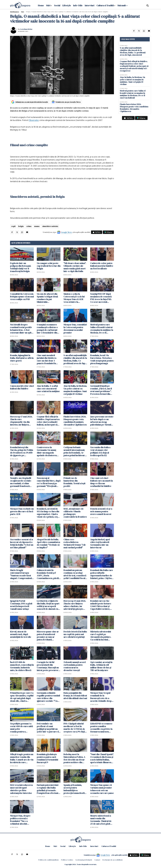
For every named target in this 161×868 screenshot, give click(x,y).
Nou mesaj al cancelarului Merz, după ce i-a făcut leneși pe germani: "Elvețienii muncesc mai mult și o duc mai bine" (49, 482)
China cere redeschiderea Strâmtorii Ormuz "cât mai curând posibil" (75, 543)
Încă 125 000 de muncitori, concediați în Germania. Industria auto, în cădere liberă (22, 666)
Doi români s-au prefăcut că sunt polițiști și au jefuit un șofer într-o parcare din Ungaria (49, 728)
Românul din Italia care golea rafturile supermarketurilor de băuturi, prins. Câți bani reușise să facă (102, 574)
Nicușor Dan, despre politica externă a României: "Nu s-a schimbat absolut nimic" (20, 820)
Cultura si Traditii (105, 5)
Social (57, 5)
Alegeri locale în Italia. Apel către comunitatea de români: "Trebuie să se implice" (48, 543)
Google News (67, 232)
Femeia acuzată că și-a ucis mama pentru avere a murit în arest (101, 511)
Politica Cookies (67, 860)
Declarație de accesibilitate (113, 860)
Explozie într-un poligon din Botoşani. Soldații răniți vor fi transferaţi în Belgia (21, 267)
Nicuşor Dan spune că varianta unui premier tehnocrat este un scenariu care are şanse (102, 789)
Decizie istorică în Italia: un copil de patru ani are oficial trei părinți (75, 634)
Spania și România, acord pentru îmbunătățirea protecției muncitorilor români (75, 789)
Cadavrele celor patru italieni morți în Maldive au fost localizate (102, 266)
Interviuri (90, 5)
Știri (23, 12)
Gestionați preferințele (84, 860)
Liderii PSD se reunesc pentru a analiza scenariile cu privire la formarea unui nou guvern (101, 728)
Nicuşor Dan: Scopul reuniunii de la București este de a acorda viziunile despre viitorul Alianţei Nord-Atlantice (102, 697)
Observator (34, 120)
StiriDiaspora (14, 12)
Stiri (48, 5)
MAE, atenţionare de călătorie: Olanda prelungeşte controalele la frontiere (75, 513)
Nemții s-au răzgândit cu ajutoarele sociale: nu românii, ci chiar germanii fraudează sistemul (21, 482)
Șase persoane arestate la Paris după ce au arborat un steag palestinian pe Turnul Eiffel (102, 421)
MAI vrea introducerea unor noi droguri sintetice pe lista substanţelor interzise (21, 789)
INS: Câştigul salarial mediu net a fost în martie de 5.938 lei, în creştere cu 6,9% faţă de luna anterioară (74, 728)
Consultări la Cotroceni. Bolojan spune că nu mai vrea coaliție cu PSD (22, 297)
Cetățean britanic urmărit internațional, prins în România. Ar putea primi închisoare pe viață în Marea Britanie (75, 451)
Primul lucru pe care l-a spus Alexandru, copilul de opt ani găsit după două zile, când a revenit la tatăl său (22, 697)
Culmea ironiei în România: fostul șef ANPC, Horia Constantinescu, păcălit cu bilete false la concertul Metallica (48, 574)
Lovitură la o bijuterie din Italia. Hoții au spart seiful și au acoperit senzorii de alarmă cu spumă (48, 605)
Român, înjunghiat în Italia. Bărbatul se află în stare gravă (22, 358)
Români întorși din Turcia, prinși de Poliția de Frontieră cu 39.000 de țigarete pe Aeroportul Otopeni (22, 451)
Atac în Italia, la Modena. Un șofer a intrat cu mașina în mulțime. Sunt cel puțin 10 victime (75, 390)
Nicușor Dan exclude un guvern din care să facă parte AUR (22, 511)
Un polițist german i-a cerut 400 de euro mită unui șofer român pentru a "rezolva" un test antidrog (21, 728)
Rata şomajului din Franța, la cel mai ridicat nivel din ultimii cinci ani (75, 696)
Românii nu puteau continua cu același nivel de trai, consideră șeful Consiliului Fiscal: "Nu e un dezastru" (75, 574)
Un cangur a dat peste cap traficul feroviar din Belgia (49, 266)
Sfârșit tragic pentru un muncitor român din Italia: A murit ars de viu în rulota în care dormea (22, 758)
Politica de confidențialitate (49, 860)
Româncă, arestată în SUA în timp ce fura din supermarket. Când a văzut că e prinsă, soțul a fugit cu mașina (48, 513)
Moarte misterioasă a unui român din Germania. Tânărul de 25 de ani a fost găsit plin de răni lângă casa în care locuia (101, 820)
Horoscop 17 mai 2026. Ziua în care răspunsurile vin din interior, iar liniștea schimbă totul (21, 421)
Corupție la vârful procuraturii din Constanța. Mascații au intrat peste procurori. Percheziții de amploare (48, 666)
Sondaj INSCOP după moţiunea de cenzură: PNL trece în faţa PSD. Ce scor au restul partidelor (101, 298)
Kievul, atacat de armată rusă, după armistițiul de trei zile (21, 634)
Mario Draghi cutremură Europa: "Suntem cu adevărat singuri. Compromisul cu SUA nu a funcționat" (22, 574)
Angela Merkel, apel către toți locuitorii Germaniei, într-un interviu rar (100, 543)
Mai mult (123, 5)
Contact (97, 860)
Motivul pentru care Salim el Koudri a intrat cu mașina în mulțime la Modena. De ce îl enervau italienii (102, 329)
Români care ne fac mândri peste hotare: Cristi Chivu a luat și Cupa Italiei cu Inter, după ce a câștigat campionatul (101, 605)
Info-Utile (78, 5)
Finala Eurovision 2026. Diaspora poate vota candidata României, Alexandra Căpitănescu (75, 421)
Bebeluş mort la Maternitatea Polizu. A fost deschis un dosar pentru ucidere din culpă (74, 758)
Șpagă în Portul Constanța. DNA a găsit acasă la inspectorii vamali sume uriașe (21, 605)
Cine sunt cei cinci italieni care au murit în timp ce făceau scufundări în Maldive (102, 482)
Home (41, 5)
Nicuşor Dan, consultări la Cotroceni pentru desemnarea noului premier (75, 329)
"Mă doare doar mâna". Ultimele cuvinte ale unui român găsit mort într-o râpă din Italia (75, 267)
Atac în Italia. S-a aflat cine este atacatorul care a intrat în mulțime (48, 389)
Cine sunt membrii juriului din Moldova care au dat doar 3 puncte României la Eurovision (47, 359)
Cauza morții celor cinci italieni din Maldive (22, 387)
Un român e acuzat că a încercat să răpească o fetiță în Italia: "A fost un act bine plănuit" (22, 543)
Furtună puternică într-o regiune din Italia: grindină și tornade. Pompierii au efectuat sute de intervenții (48, 789)
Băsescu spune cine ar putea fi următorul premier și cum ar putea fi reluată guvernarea (48, 636)
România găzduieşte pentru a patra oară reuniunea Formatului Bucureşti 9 (47, 758)
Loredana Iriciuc (26, 29)
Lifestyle (67, 5)
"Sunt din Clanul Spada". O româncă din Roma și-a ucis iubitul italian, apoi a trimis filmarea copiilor (102, 758)
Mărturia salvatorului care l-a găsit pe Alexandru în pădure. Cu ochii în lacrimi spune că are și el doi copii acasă (101, 636)
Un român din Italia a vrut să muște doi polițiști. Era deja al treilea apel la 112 (100, 451)
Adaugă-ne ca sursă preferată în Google (32, 102)
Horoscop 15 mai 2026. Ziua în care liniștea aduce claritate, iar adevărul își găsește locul (75, 605)
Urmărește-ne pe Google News (68, 102)
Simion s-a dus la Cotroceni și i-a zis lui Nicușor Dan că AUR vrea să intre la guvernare (74, 298)
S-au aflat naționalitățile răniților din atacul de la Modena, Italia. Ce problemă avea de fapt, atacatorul (75, 359)
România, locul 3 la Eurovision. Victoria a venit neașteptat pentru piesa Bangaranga (102, 359)
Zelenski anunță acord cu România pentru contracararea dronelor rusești (75, 666)
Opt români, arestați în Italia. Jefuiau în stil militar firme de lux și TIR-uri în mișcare (101, 666)
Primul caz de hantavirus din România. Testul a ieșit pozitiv (74, 482)
